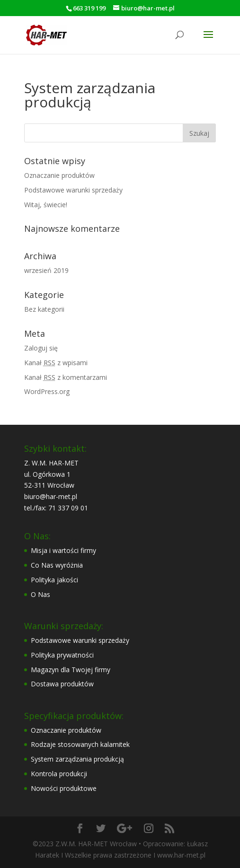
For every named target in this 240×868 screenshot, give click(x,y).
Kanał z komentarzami (66, 377)
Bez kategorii (44, 309)
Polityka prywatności (62, 655)
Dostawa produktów (62, 684)
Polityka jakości (54, 580)
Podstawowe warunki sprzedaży (73, 190)
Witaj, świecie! (46, 205)
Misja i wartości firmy (63, 550)
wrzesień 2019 (46, 270)
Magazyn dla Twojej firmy (71, 670)
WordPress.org (47, 391)
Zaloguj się (41, 348)
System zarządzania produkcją (77, 759)
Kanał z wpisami (56, 363)
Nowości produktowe (64, 788)
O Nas (40, 594)
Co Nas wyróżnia (57, 565)
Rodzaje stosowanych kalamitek (80, 744)
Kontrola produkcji (59, 774)
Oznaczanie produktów (59, 175)
